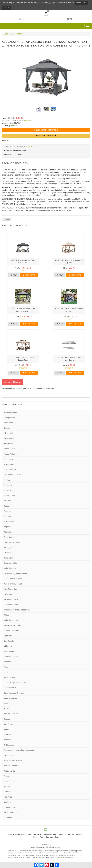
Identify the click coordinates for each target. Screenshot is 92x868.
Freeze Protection (11, 454)
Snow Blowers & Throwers (14, 693)
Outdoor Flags (9, 807)
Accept (7, 8)
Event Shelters (9, 537)
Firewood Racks (10, 470)
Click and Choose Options (46, 130)
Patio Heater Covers (12, 444)
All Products (8, 818)
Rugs (6, 703)
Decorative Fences (11, 657)
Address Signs (9, 646)
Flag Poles (8, 797)
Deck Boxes (8, 423)
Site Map (50, 837)
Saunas (7, 506)
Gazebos (20, 34)
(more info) (27, 121)
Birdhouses (8, 740)
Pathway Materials (11, 766)
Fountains (7, 511)
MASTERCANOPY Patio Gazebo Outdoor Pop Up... (23, 310)
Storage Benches (10, 412)
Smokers (7, 802)
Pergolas (7, 527)
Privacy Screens (10, 755)
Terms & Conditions (76, 834)
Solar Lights (8, 553)
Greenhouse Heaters (12, 459)
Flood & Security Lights (13, 579)
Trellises (7, 776)
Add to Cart (29, 275)
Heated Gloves (9, 449)
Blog (10, 834)
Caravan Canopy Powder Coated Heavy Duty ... (69, 359)
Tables (6, 615)
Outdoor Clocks (10, 688)
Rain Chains (8, 724)
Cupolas (7, 719)
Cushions (7, 792)
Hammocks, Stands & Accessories (17, 610)
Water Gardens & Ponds (13, 761)
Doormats (7, 662)
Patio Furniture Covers (12, 625)
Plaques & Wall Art (11, 714)
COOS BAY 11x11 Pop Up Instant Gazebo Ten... (23, 359)
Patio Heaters (9, 438)
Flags (6, 667)
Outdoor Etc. (9, 34)
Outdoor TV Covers (11, 631)
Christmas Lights (10, 563)
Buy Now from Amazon (46, 136)
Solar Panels (9, 641)
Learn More (81, 3)
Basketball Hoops (10, 812)
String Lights (8, 558)
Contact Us (62, 834)
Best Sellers (38, 834)
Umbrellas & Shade (11, 620)
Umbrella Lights (10, 568)
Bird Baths (8, 735)
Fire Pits (7, 480)
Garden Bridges (10, 672)
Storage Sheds (9, 418)
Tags (57, 837)
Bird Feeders (9, 745)
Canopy (7, 220)
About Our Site (50, 834)
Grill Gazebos (9, 522)
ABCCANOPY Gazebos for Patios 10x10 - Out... (23, 261)
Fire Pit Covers (9, 496)
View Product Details (13, 154)
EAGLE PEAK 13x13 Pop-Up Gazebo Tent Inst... (69, 310)
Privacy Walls (9, 433)
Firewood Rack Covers (13, 475)
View (14, 275)
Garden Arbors (9, 677)
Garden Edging (9, 781)
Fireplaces (8, 485)
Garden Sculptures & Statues (15, 683)
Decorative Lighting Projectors (15, 573)
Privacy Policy (39, 837)
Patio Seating (9, 594)
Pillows (6, 709)
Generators (8, 636)
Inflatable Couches (11, 605)
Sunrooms (8, 532)
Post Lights (8, 547)
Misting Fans (9, 464)
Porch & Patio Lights (12, 542)
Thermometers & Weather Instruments (19, 750)
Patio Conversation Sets (13, 584)
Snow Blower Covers (12, 698)
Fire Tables (8, 490)
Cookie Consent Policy (22, 834)
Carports (7, 428)
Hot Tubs (7, 501)
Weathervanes (9, 771)
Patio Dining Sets (10, 589)
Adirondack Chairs (11, 599)
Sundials (7, 729)
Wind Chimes (9, 651)
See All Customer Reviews (15, 151)
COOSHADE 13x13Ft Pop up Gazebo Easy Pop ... (69, 261)
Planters (7, 787)
